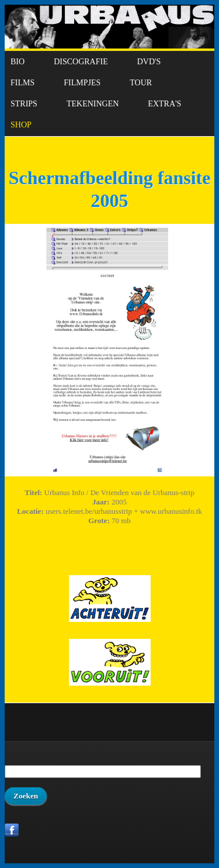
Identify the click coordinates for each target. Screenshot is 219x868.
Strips (24, 104)
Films (22, 83)
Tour (141, 83)
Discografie (81, 62)
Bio (18, 62)
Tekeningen (93, 104)
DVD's (149, 62)
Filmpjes (82, 83)
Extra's (164, 104)
